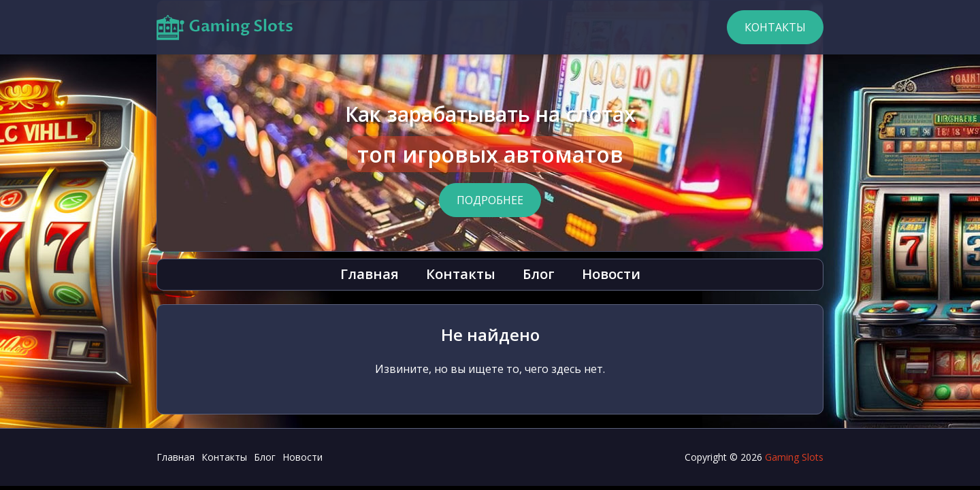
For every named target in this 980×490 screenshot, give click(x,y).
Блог (539, 274)
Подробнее (490, 200)
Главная (370, 274)
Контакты (775, 27)
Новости (611, 274)
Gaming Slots (794, 457)
